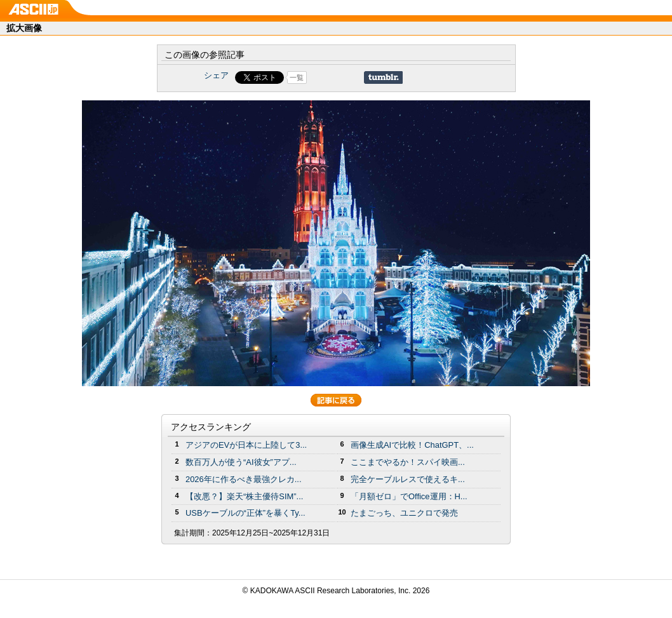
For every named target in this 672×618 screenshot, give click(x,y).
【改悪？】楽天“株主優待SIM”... (244, 496)
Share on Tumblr (383, 77)
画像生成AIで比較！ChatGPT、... (412, 445)
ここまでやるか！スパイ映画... (408, 462)
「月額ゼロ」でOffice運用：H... (409, 496)
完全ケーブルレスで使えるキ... (408, 479)
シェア (216, 75)
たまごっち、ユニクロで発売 (404, 513)
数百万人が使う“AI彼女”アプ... (241, 462)
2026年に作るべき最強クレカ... (244, 479)
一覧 (297, 77)
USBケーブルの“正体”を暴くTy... (245, 513)
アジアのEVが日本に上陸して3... (246, 445)
